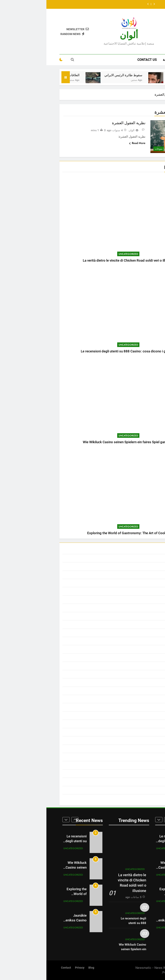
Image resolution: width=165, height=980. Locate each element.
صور (144, 749)
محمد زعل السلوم (135, 782)
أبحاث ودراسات (136, 149)
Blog (45, 968)
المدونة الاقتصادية (135, 633)
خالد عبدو (140, 682)
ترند (144, 658)
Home (136, 60)
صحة (120, 60)
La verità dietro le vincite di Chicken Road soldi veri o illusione (82, 260)
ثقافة (122, 149)
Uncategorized (82, 254)
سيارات (142, 724)
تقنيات (142, 666)
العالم (143, 616)
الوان (85, 130)
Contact (20, 968)
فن (145, 757)
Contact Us (101, 60)
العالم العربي (138, 624)
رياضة (143, 707)
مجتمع (142, 774)
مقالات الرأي (138, 790)
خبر (144, 691)
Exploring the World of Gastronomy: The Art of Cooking (83, 533)
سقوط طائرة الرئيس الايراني (72, 75)
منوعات (112, 149)
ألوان (82, 35)
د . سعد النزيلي (137, 699)
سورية (142, 716)
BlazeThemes (143, 972)
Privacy (33, 968)
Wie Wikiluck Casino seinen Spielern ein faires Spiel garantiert (82, 442)
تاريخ (143, 649)
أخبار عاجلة (139, 583)
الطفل (142, 608)
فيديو (143, 765)
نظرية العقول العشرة (82, 123)
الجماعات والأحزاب (134, 591)
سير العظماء (138, 732)
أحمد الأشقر (139, 566)
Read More (91, 143)
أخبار (143, 575)
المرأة (143, 641)
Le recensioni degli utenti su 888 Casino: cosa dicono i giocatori (83, 351)
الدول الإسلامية (137, 600)
